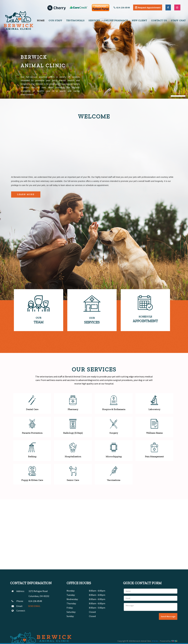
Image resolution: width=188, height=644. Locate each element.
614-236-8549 (122, 7)
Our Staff (55, 20)
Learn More (26, 194)
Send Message (168, 616)
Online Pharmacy (116, 20)
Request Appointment (148, 7)
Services (94, 20)
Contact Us (159, 20)
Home (41, 20)
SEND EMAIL (34, 606)
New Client (139, 20)
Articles (155, 641)
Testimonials (75, 20)
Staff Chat (178, 20)
